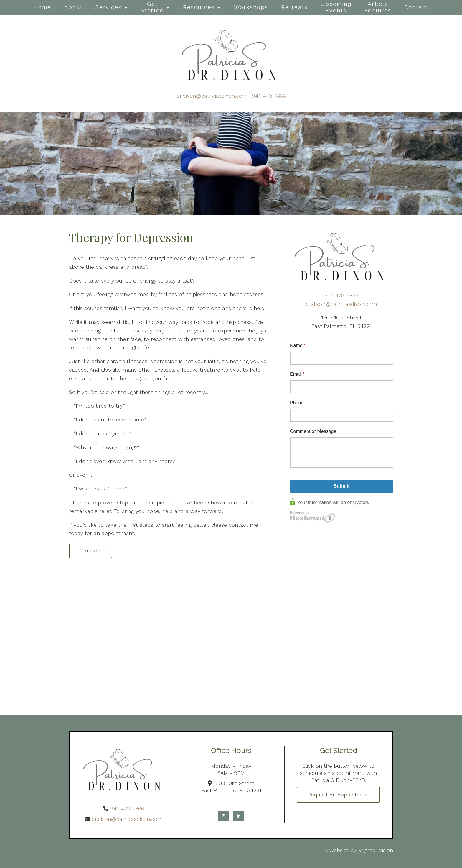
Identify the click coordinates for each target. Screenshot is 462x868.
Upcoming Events (336, 7)
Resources (199, 7)
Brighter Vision (376, 850)
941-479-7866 (269, 96)
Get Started (152, 7)
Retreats (294, 7)
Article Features (378, 7)
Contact (416, 7)
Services (109, 7)
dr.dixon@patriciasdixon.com (212, 96)
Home (42, 7)
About (73, 7)
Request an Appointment (339, 795)
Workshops (251, 7)
